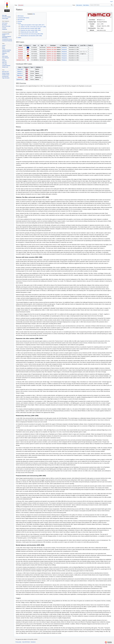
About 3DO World (26, 642)
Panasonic (64, 47)
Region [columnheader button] (27, 45)
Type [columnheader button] (42, 45)
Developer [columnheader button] (53, 45)
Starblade (21, 47)
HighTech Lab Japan (52, 47)
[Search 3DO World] (101, 5)
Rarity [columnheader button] (90, 45)
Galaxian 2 (20, 71)
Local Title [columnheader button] (83, 45)
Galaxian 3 (20, 73)
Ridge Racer (20, 75)
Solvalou (20, 77)
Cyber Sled (20, 69)
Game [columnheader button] (20, 45)
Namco (59, 47)
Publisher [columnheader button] (64, 45)
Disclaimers (33, 642)
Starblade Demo (20, 60)
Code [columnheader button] (34, 45)
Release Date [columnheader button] (73, 45)
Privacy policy (18, 642)
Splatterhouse (20, 79)
